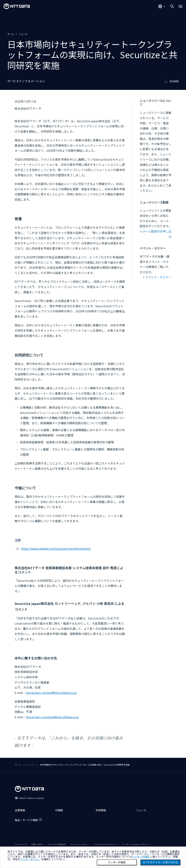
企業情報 (20, 810)
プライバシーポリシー (80, 844)
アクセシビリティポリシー (106, 844)
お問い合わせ (37, 844)
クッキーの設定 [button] (141, 857)
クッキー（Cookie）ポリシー (136, 844)
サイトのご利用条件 (57, 844)
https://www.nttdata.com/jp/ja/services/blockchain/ (56, 549)
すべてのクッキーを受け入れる (160, 862)
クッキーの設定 (117, 862)
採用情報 (101, 810)
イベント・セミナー (158, 277)
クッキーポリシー (30, 859)
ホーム (11, 34)
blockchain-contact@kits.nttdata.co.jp (51, 693)
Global (31, 798)
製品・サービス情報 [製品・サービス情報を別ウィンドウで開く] (26, 820)
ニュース (23, 34)
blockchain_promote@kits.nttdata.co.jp (52, 717)
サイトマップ (21, 844)
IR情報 (59, 810)
